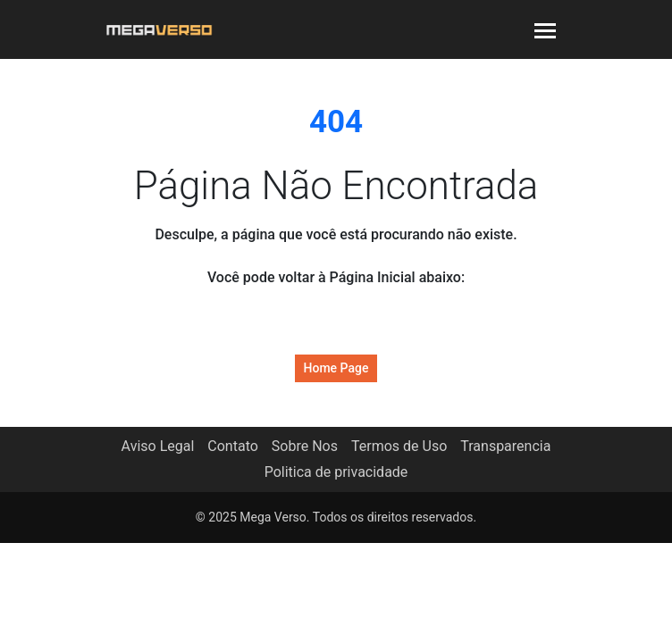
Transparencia (505, 446)
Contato (233, 446)
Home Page (336, 368)
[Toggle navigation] (545, 29)
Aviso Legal (158, 446)
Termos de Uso (399, 446)
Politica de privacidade (336, 472)
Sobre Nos (305, 446)
